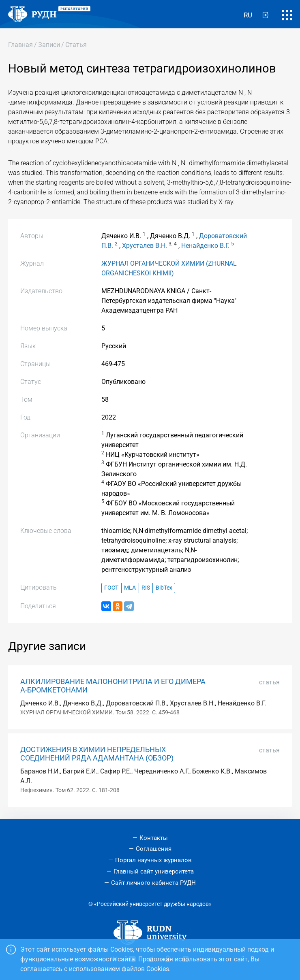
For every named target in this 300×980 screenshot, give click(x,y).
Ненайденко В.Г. (205, 246)
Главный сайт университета (154, 871)
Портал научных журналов (153, 860)
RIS (146, 588)
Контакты (154, 838)
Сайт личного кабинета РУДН (153, 883)
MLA (130, 588)
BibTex (164, 588)
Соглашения (154, 849)
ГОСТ (111, 588)
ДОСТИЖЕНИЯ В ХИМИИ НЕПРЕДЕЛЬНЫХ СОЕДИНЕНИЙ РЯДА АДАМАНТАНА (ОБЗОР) (97, 754)
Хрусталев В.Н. (145, 246)
